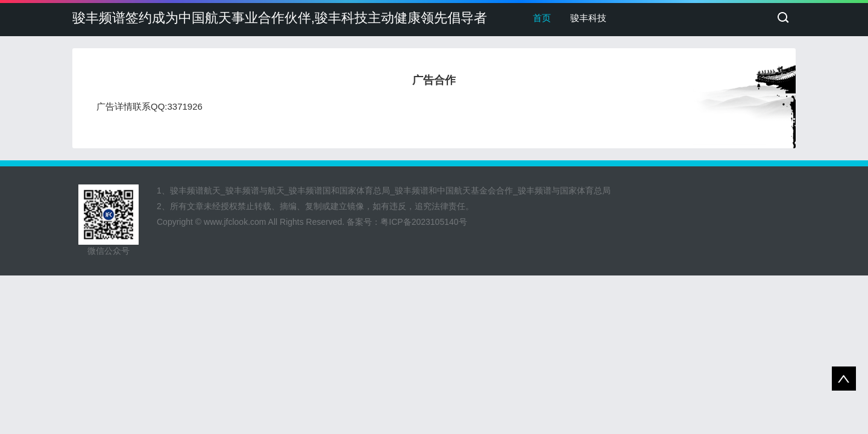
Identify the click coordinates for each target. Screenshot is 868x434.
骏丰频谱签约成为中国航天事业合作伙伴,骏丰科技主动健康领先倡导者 (280, 18)
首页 (542, 18)
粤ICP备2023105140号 (423, 222)
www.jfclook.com (235, 222)
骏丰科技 (588, 18)
